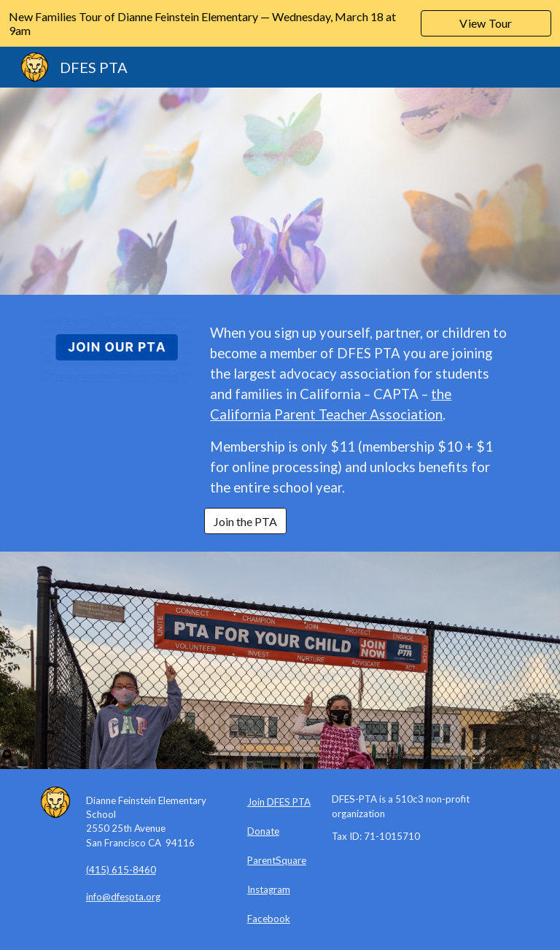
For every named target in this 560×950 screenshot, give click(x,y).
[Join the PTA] (245, 521)
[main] (361, 410)
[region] (280, 23)
